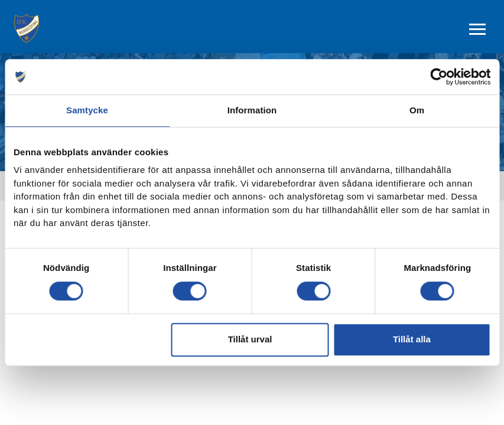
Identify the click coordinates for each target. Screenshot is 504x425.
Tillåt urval (250, 339)
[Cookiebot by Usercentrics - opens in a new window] (439, 77)
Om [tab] (417, 110)
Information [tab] (252, 110)
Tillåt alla (412, 339)
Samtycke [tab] (87, 110)
